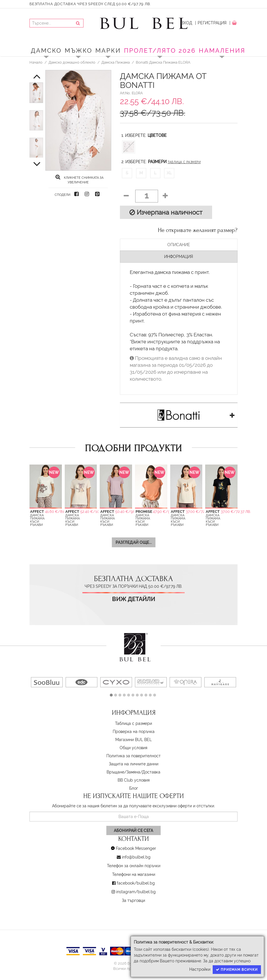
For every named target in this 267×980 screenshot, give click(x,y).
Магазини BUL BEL (133, 740)
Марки (108, 50)
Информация (179, 257)
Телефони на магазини (134, 874)
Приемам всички (237, 970)
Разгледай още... (134, 542)
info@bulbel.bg (136, 857)
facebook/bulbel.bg (136, 883)
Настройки (200, 969)
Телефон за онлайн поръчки (134, 866)
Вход (187, 23)
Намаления (222, 50)
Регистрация (212, 23)
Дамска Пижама (116, 62)
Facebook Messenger (136, 848)
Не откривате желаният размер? (198, 230)
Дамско (46, 50)
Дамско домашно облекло (72, 62)
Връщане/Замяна (123, 772)
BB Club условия (134, 780)
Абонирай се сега (133, 830)
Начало (36, 62)
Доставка (151, 772)
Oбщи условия (133, 748)
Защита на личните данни (134, 764)
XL (169, 173)
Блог (134, 788)
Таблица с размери (184, 162)
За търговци (133, 900)
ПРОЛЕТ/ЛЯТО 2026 (160, 50)
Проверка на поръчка (134, 732)
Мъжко (79, 50)
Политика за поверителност (133, 756)
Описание (179, 245)
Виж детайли (134, 599)
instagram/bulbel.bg (136, 892)
